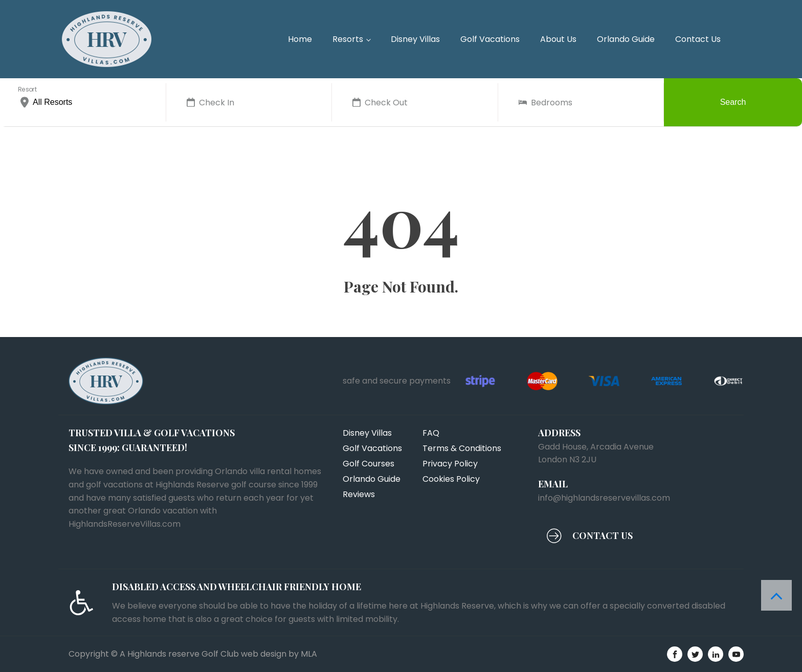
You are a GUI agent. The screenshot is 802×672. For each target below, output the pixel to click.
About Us (558, 39)
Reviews (359, 494)
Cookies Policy (451, 479)
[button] (589, 535)
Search (733, 102)
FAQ (431, 433)
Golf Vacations (490, 39)
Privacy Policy (450, 464)
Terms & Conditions (462, 448)
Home (300, 39)
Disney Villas (415, 39)
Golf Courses (369, 464)
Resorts (348, 39)
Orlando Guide (626, 39)
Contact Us (698, 39)
